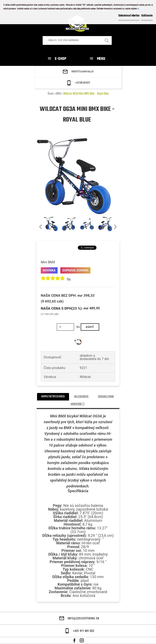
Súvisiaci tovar (106, 397)
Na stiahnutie (81, 397)
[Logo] (78, 24)
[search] (107, 41)
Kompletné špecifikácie (53, 397)
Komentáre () (78, 404)
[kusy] (65, 327)
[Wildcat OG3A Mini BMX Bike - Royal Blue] (74, 139)
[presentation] (40, 227)
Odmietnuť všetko (129, 16)
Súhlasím (147, 16)
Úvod (51, 94)
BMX (58, 94)
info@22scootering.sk (82, 72)
